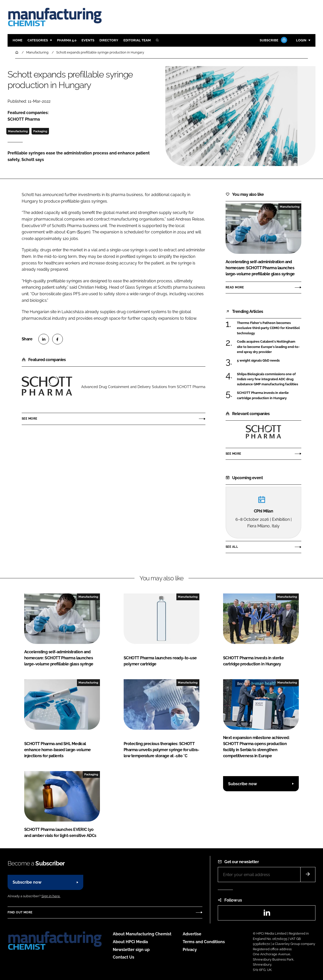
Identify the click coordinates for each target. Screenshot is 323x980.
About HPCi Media (130, 942)
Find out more (20, 912)
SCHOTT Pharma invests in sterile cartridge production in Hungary (263, 396)
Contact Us (124, 957)
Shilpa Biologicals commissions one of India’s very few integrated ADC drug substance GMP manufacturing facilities (267, 379)
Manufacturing (18, 131)
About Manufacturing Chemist (142, 934)
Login (301, 40)
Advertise (192, 934)
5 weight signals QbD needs (258, 361)
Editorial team (137, 40)
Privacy (190, 950)
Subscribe (273, 40)
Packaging (40, 131)
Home (18, 40)
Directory (109, 40)
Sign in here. (51, 896)
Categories (38, 40)
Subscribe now (243, 784)
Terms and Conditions (204, 942)
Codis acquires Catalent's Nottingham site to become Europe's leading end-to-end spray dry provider (268, 347)
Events (88, 40)
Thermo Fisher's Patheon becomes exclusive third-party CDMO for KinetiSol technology (268, 328)
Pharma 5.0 (67, 40)
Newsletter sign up (131, 950)
